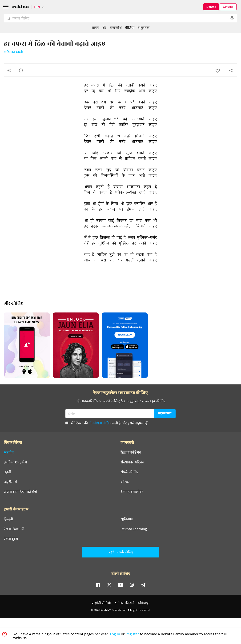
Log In (115, 634)
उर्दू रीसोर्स (10, 482)
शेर (104, 27)
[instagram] (132, 585)
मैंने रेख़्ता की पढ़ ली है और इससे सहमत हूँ (106, 423)
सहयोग (9, 452)
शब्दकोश (116, 27)
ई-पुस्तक (144, 27)
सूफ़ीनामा (127, 519)
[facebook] (98, 585)
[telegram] (143, 585)
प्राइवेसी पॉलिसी (101, 603)
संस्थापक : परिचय (132, 462)
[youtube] (120, 585)
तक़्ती (7, 472)
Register (132, 634)
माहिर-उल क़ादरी (13, 52)
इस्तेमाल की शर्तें (124, 603)
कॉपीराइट (143, 603)
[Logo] (20, 7)
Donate (211, 7)
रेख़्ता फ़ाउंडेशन (131, 452)
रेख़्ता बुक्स (11, 539)
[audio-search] (232, 18)
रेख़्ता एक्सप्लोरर (132, 492)
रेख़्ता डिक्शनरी (14, 529)
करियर (125, 482)
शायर (95, 27)
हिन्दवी (8, 519)
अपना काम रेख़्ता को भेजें (20, 492)
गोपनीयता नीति (99, 423)
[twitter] (109, 585)
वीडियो (130, 27)
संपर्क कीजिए (129, 472)
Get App (228, 7)
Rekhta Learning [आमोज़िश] (134, 529)
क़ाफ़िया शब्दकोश (15, 462)
